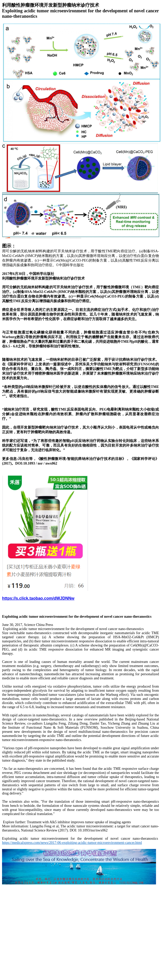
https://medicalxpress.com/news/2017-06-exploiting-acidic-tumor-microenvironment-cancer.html (72, 843)
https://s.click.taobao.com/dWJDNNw (38, 598)
